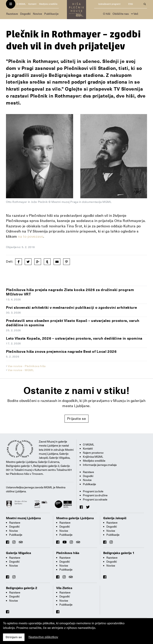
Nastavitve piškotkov (43, 637)
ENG (131, 4)
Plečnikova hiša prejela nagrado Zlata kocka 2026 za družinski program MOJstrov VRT (70, 292)
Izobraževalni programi (109, 4)
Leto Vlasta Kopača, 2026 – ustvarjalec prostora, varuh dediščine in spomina (74, 338)
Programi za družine (95, 495)
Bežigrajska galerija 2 (22, 588)
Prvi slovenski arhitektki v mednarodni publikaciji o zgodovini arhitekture (71, 307)
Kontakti (32, 4)
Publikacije (51, 14)
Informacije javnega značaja (100, 465)
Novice (37, 14)
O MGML (21, 4)
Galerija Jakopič (115, 518)
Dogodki (25, 14)
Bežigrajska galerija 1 (119, 553)
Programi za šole (93, 491)
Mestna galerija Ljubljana (75, 518)
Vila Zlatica (64, 588)
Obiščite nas (121, 14)
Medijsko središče (48, 4)
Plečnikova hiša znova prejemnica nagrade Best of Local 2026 (61, 351)
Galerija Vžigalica (19, 553)
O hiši (107, 14)
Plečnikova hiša (68, 553)
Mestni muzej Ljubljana (23, 518)
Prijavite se (77, 419)
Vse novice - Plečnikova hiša (27, 366)
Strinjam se (14, 637)
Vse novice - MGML (21, 370)
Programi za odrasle (95, 499)
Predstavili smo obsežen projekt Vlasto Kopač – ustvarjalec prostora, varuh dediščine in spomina (73, 323)
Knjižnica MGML (93, 457)
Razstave (12, 14)
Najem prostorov (93, 453)
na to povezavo (31, 236)
